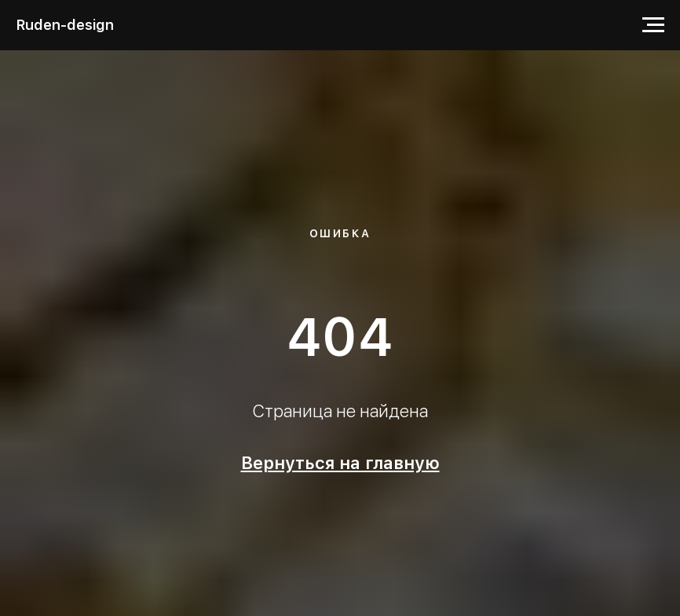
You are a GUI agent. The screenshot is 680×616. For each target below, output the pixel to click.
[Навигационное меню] (653, 25)
